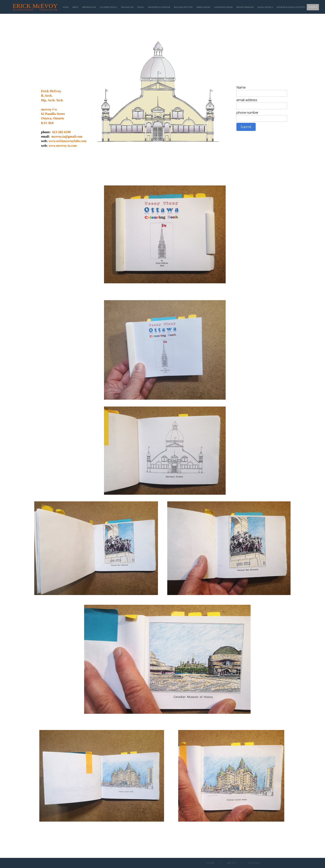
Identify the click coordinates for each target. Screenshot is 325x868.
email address (247, 100)
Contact (254, 863)
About (231, 863)
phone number (247, 113)
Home (210, 863)
